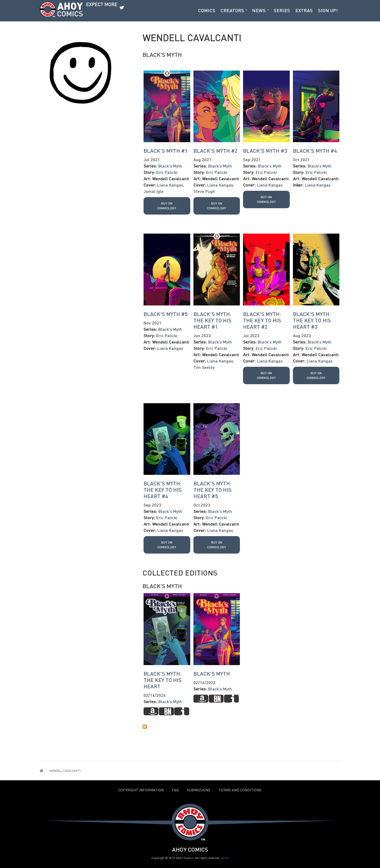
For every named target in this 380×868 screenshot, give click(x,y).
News (259, 10)
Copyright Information (141, 790)
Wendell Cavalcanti (171, 178)
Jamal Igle (154, 191)
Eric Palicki (167, 172)
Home (41, 771)
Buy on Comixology (167, 206)
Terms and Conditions (240, 790)
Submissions (199, 790)
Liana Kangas (170, 185)
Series (282, 10)
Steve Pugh (204, 191)
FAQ (175, 790)
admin (225, 858)
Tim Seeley (204, 367)
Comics (207, 10)
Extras (304, 10)
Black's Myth (162, 55)
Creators (232, 10)
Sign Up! (328, 10)
